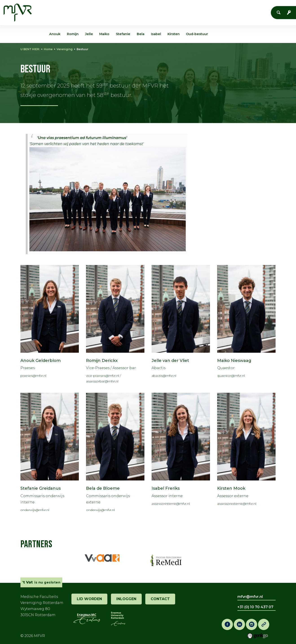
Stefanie (123, 34)
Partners (36, 544)
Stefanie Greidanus (41, 488)
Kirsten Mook (231, 488)
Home (61, 8)
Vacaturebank (215, 8)
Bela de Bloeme (103, 488)
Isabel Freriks (166, 488)
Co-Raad (186, 8)
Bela (141, 34)
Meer (240, 8)
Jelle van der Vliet (170, 361)
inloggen (126, 599)
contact (160, 599)
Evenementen (113, 8)
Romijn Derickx (102, 361)
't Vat (138, 8)
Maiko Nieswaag (234, 361)
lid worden (89, 599)
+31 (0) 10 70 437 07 (255, 607)
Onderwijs (160, 8)
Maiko (104, 34)
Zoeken (280, 13)
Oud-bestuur (197, 34)
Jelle (89, 34)
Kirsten (174, 34)
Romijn (73, 34)
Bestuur (82, 49)
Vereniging (81, 8)
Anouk (55, 34)
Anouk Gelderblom (41, 361)
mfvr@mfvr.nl (250, 597)
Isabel (156, 34)
